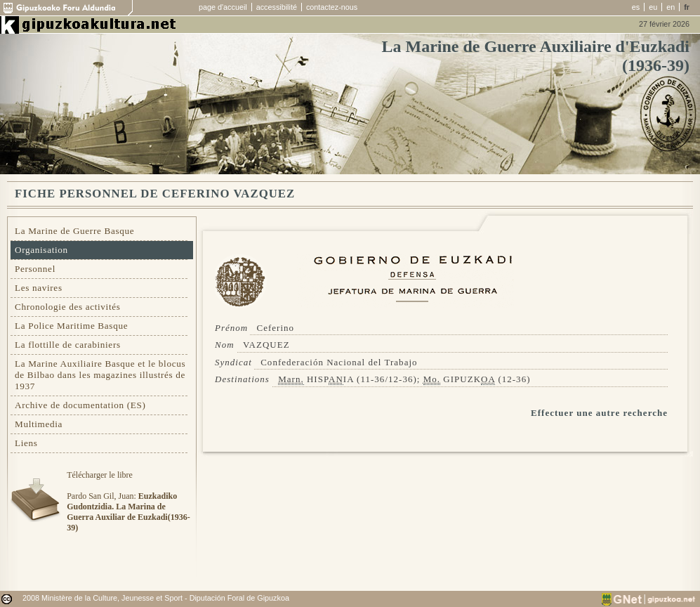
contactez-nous (332, 7)
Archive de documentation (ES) (80, 405)
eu (653, 7)
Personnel (35, 269)
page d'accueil (223, 7)
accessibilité (277, 7)
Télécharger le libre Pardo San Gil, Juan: (128, 501)
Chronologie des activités (68, 307)
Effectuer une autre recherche (599, 413)
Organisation (41, 250)
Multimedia (39, 424)
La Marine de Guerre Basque (74, 231)
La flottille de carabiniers (68, 345)
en (671, 7)
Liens (26, 443)
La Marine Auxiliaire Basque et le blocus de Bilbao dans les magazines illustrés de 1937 (100, 375)
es (636, 7)
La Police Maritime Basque (71, 326)
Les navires (39, 288)
